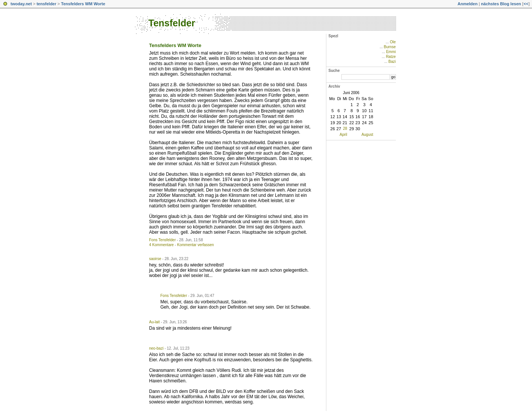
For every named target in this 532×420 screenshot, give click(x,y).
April (343, 135)
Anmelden (468, 4)
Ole (393, 42)
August (367, 135)
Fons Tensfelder (163, 240)
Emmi (391, 52)
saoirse (155, 259)
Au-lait (155, 322)
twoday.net (21, 4)
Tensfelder (172, 23)
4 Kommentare (162, 245)
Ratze (391, 57)
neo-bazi (156, 348)
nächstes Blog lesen (501, 4)
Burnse (390, 47)
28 (345, 129)
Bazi (392, 62)
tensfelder (46, 4)
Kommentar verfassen (196, 245)
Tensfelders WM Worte (83, 4)
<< (526, 4)
